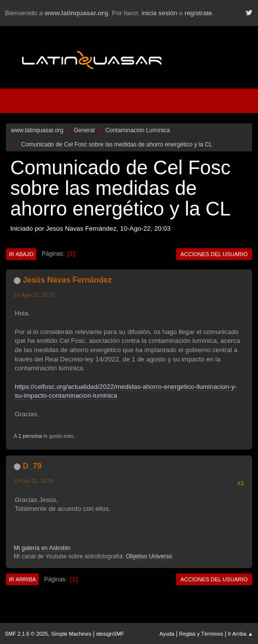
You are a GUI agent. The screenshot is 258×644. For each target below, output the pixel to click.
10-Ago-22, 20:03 (34, 295)
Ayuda (167, 634)
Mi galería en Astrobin (42, 548)
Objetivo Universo (149, 556)
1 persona (30, 436)
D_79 (32, 466)
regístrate (198, 13)
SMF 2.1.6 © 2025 (26, 634)
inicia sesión (160, 13)
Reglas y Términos (201, 634)
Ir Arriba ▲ (241, 634)
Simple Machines (71, 634)
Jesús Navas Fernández (67, 280)
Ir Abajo (21, 254)
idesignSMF (110, 634)
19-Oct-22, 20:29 (34, 481)
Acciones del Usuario (214, 254)
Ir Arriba (22, 579)
